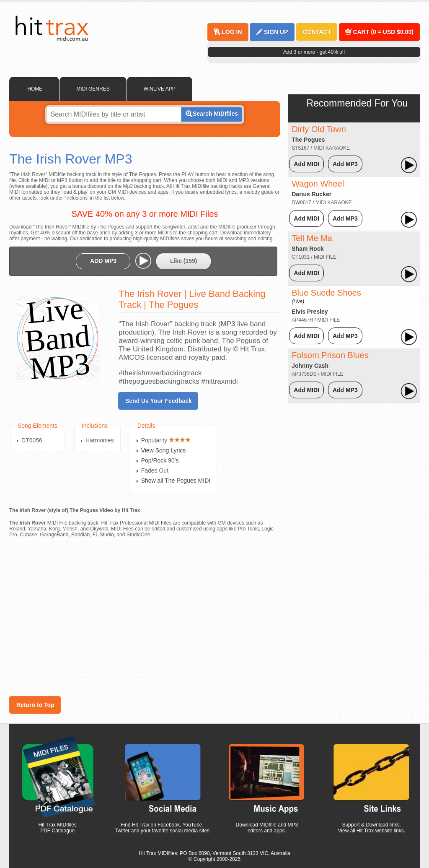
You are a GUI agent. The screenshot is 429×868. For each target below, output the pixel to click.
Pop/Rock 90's (160, 460)
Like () (184, 261)
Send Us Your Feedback (159, 401)
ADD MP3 (103, 261)
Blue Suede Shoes (326, 296)
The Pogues (308, 140)
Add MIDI (306, 164)
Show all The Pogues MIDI (176, 481)
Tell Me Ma (312, 238)
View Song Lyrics (164, 450)
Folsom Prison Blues (330, 355)
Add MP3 (345, 164)
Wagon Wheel (318, 184)
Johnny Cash (310, 366)
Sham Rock (308, 249)
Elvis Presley (310, 312)
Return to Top (35, 705)
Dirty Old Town (319, 129)
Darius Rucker (311, 194)
